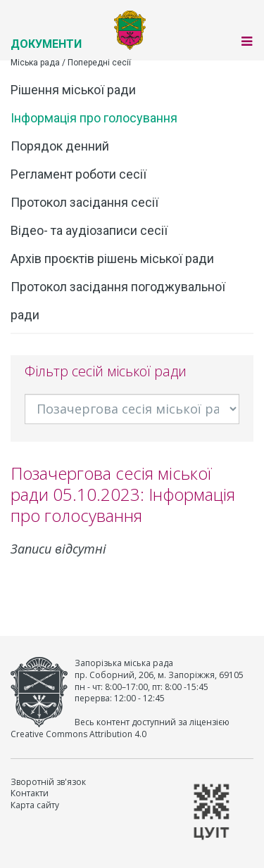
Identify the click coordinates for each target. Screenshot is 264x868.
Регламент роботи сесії (78, 174)
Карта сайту (35, 805)
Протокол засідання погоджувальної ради (118, 301)
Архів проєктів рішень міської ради (112, 259)
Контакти (30, 793)
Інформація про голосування (94, 118)
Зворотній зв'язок (48, 782)
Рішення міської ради (73, 90)
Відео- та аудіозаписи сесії (89, 230)
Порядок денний (60, 146)
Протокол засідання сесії (84, 202)
